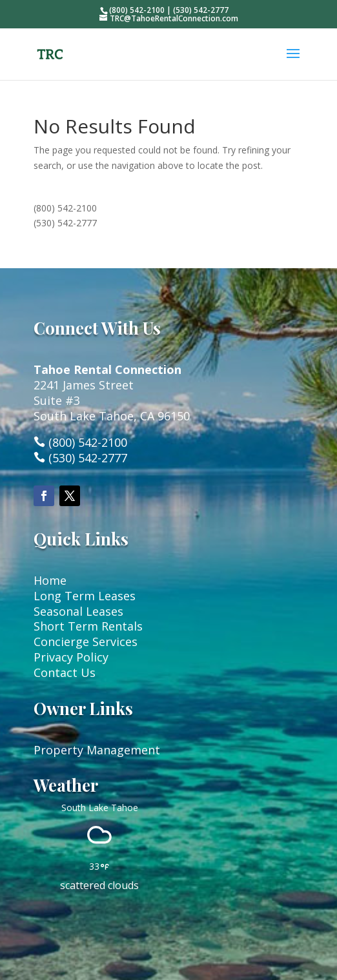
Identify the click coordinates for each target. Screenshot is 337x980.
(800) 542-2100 (65, 208)
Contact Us (65, 672)
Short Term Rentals (88, 626)
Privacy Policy (71, 657)
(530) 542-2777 (65, 223)
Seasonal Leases (78, 611)
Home (50, 580)
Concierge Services (86, 642)
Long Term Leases (85, 596)
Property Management (97, 750)
